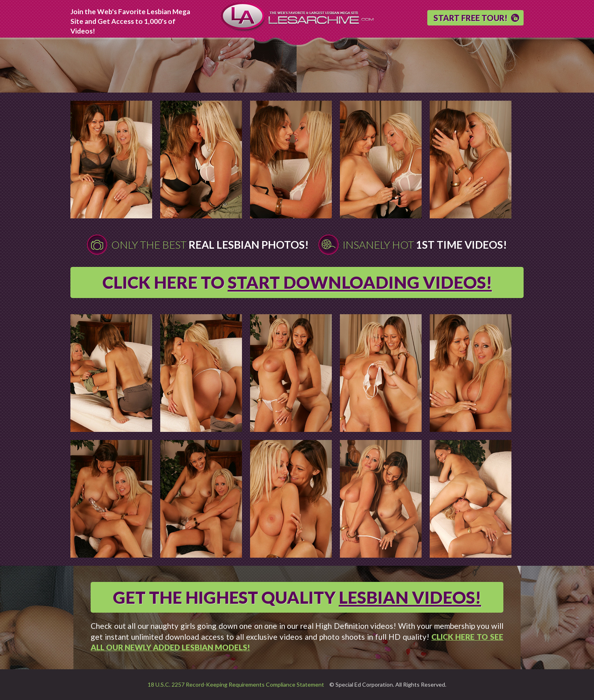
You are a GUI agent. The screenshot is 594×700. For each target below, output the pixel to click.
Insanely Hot (425, 245)
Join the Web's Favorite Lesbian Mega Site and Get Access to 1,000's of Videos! (130, 21)
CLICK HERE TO (297, 282)
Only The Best (210, 245)
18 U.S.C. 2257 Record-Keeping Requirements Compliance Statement (236, 684)
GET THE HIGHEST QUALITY (297, 597)
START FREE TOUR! (470, 18)
